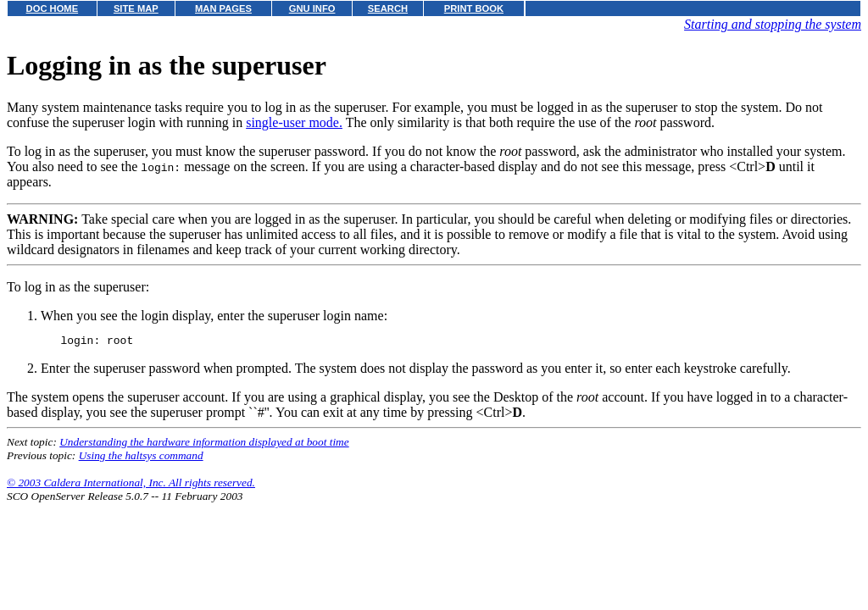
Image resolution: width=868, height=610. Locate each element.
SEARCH (388, 8)
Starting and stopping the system (773, 24)
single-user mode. (294, 122)
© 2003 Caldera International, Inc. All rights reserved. (131, 485)
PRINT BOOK (474, 8)
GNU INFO (312, 8)
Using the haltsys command (141, 458)
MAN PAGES (223, 8)
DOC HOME (53, 8)
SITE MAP (136, 8)
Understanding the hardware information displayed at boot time (204, 444)
